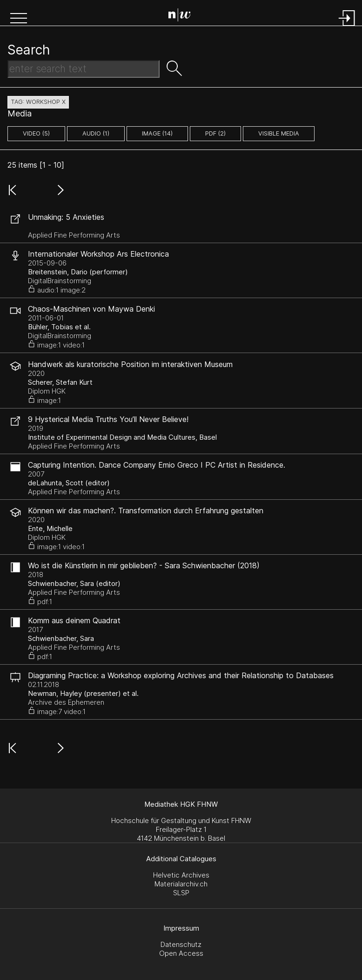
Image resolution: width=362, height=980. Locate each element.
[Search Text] (84, 69)
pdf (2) (215, 133)
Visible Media (279, 133)
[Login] (347, 27)
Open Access (181, 953)
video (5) (36, 133)
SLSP (181, 893)
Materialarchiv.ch (181, 884)
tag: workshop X (38, 102)
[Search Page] (183, 16)
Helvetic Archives (181, 875)
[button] (19, 19)
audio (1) (96, 133)
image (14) (157, 133)
